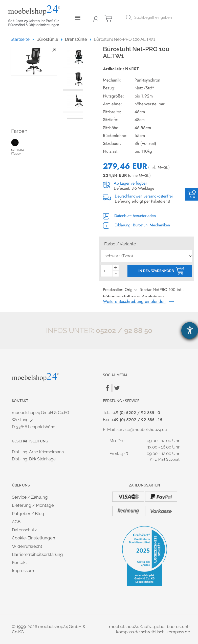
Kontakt (19, 562)
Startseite (22, 39)
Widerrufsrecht (27, 546)
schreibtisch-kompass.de (166, 632)
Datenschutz (24, 530)
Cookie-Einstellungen (34, 538)
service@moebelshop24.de (142, 430)
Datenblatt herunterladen (129, 216)
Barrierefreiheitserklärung (37, 554)
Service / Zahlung (30, 497)
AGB (16, 522)
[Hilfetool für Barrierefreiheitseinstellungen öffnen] (190, 330)
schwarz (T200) (22, 147)
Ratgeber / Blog (28, 514)
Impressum (23, 571)
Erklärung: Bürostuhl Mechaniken (136, 225)
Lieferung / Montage (33, 505)
